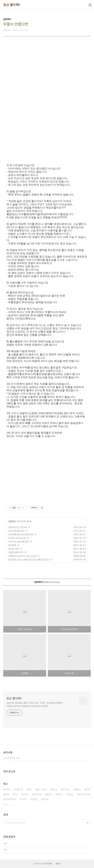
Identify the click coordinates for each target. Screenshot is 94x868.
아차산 (46, 799)
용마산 (60, 794)
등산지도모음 (84, 794)
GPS (88, 790)
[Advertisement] (47, 79)
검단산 (54, 790)
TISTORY (48, 864)
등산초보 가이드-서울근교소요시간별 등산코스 (29, 559)
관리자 (58, 864)
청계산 (35, 799)
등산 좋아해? (12, 5)
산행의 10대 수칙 (16, 552)
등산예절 (12, 545)
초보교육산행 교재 (16, 531)
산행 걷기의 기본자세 (18, 527)
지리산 (7, 790)
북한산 (78, 790)
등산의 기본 (13, 549)
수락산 (24, 799)
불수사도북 (42, 790)
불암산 (49, 794)
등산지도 (66, 790)
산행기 (26, 794)
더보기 (6, 805)
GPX (7, 794)
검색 (87, 823)
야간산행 (37, 794)
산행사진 (19, 790)
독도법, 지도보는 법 (17, 538)
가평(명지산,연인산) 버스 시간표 (22, 556)
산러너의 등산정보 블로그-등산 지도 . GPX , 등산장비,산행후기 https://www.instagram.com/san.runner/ (35, 704)
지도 (16, 794)
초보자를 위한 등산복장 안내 (21, 534)
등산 (30, 790)
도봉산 (71, 794)
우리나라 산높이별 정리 (19, 541)
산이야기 (12, 521)
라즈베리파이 (10, 799)
